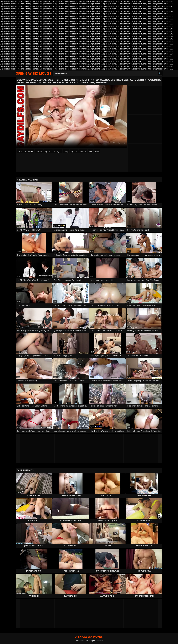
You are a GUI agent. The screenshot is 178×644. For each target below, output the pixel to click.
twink (20, 151)
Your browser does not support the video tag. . (72, 117)
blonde (83, 151)
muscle (39, 151)
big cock (48, 151)
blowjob (58, 151)
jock (90, 151)
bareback (29, 151)
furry (66, 151)
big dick (74, 151)
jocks (97, 151)
